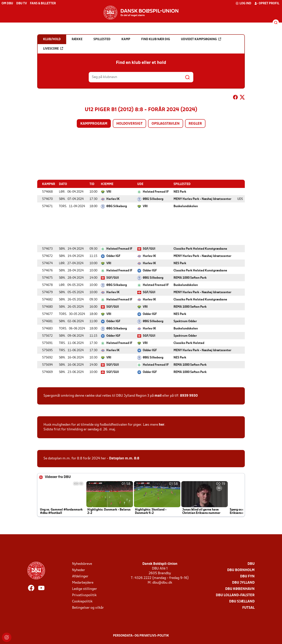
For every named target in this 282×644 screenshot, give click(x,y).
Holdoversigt (129, 124)
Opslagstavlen (166, 124)
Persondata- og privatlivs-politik (141, 636)
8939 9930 (189, 396)
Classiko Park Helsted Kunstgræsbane (200, 249)
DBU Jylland (243, 583)
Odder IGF (113, 256)
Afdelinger (80, 576)
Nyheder (79, 570)
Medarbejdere (83, 583)
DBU (251, 564)
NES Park (180, 192)
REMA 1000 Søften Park (190, 278)
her (162, 425)
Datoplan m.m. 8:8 (124, 458)
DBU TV (22, 4)
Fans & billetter (43, 4)
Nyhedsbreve (82, 564)
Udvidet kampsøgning (201, 39)
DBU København (240, 589)
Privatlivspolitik (84, 595)
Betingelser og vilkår (88, 608)
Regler (195, 124)
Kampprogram (94, 124)
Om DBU (7, 4)
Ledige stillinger (85, 589)
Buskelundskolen (186, 206)
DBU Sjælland (242, 601)
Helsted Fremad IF (156, 192)
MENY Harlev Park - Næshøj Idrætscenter (202, 199)
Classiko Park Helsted (189, 343)
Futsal (248, 608)
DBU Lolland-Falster (235, 595)
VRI (109, 192)
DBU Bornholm (241, 570)
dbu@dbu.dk (162, 583)
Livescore (53, 49)
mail (158, 396)
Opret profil (267, 3)
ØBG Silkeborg (153, 199)
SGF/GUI (149, 249)
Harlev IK (113, 199)
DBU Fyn (247, 576)
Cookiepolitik (82, 601)
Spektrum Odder (185, 321)
